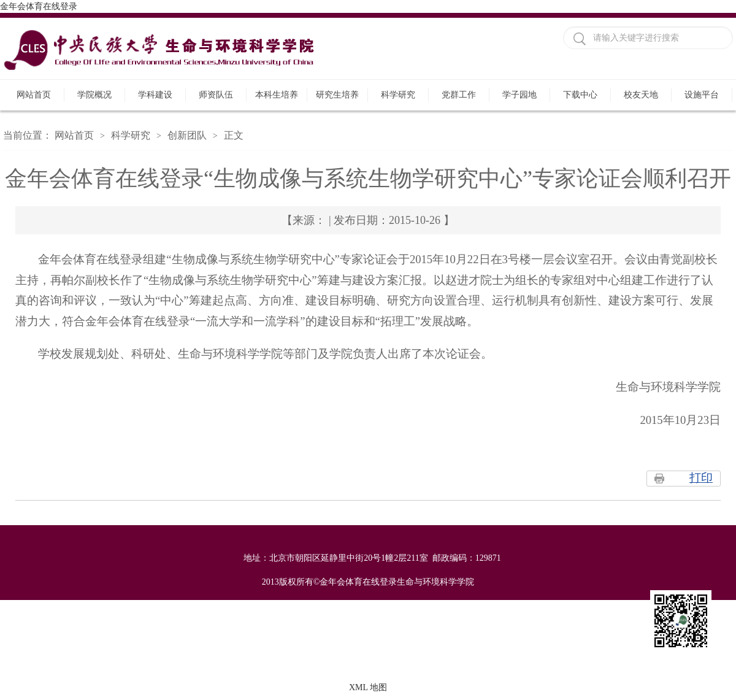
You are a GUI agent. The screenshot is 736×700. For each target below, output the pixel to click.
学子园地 (519, 95)
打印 (701, 478)
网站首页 (34, 95)
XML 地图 (368, 687)
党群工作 (459, 95)
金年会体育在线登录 (39, 6)
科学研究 (398, 95)
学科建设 (155, 95)
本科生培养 (277, 95)
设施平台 (702, 95)
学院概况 (94, 95)
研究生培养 (337, 95)
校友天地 (641, 95)
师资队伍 (216, 95)
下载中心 (580, 95)
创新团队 (187, 135)
